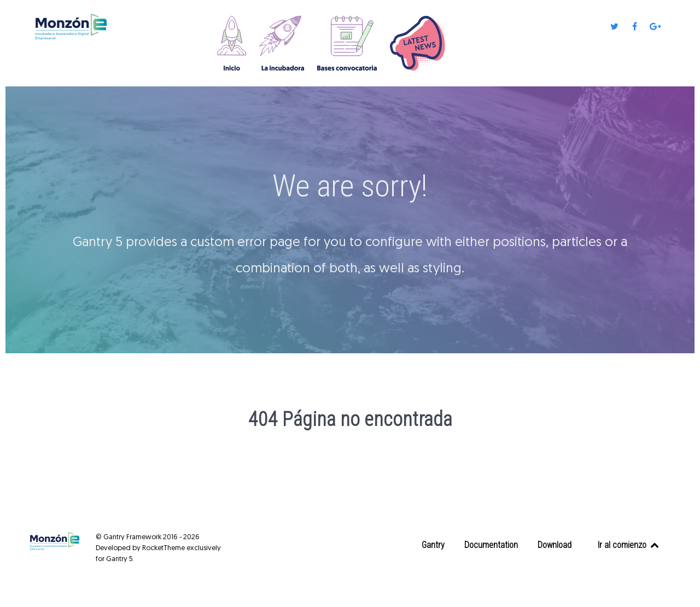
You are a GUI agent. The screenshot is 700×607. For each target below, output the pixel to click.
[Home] (233, 43)
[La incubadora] (283, 43)
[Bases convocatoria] (348, 43)
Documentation (491, 545)
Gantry (433, 545)
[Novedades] (420, 43)
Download (555, 545)
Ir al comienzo (629, 545)
